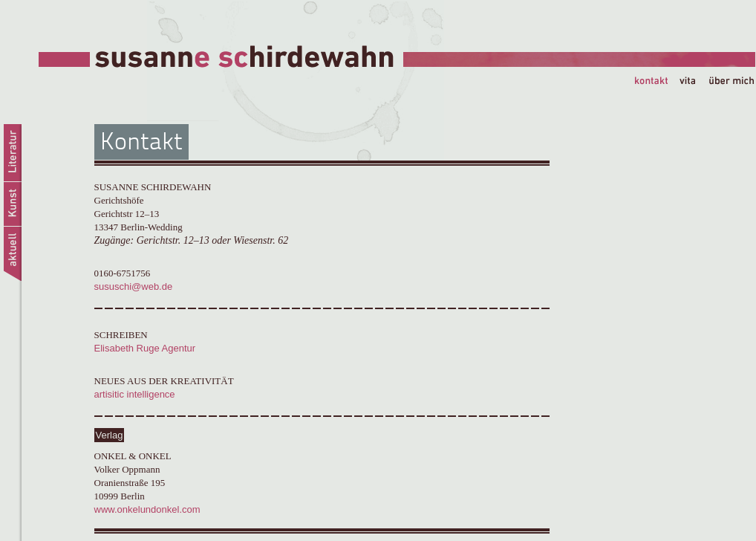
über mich (732, 82)
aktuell (12, 256)
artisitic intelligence (135, 394)
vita (694, 82)
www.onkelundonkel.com (147, 509)
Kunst (12, 204)
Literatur (12, 153)
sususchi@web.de (134, 286)
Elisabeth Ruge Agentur (145, 348)
